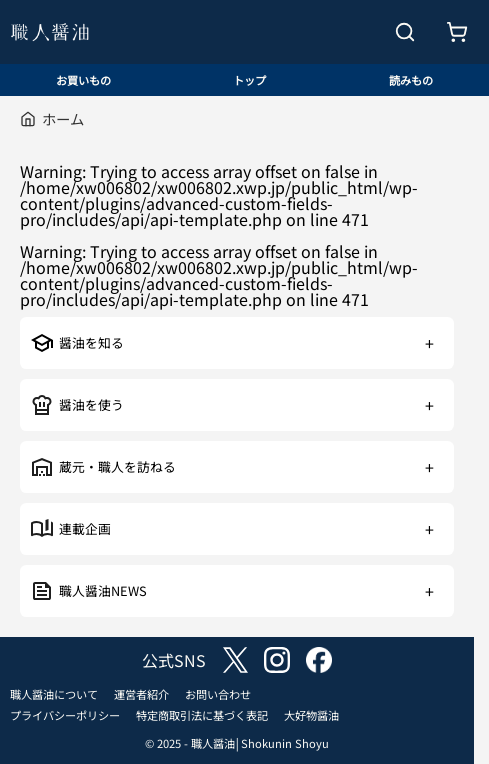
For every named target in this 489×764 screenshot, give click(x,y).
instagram (277, 660)
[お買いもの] (457, 32)
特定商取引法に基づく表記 (202, 715)
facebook (319, 660)
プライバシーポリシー (65, 715)
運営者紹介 (141, 694)
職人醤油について (54, 694)
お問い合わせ (218, 694)
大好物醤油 (311, 715)
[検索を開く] (405, 32)
